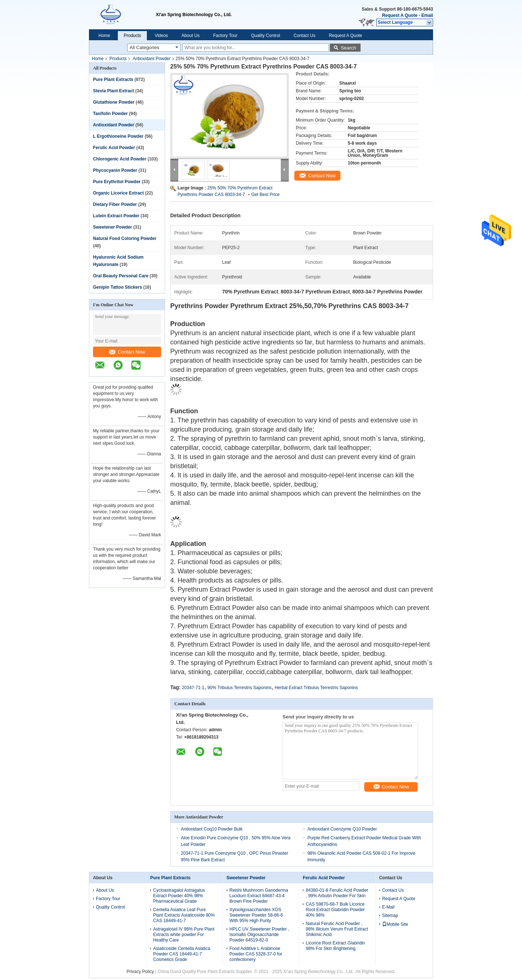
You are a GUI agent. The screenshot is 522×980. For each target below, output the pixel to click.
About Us (191, 36)
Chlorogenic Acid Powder (120, 159)
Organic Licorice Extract (118, 193)
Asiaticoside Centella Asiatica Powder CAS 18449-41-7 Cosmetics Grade (182, 954)
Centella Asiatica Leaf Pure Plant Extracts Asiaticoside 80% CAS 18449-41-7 (184, 915)
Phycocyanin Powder (115, 170)
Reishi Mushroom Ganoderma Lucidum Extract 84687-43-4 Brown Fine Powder (259, 896)
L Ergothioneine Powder (118, 136)
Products (132, 36)
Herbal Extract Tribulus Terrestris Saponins (316, 688)
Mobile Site (395, 924)
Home (104, 36)
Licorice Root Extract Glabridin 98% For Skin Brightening (335, 946)
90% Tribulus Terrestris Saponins (240, 688)
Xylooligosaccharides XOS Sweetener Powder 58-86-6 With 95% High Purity (256, 915)
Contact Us (304, 36)
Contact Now (127, 352)
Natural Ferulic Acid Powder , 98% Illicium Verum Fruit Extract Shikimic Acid (337, 929)
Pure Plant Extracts (113, 79)
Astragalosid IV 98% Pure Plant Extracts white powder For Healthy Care (184, 935)
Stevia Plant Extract (113, 91)
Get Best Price (265, 195)
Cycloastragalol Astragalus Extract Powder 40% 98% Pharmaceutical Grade (179, 896)
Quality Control (266, 36)
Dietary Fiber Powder (115, 204)
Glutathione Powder (114, 102)
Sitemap (390, 916)
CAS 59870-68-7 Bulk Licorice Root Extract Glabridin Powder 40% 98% (335, 910)
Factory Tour (225, 36)
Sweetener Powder (113, 227)
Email (427, 15)
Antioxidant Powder (151, 59)
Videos (161, 36)
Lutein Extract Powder (116, 216)
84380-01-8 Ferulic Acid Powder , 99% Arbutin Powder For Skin (337, 893)
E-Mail (388, 907)
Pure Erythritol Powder (117, 182)
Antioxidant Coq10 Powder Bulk (212, 829)
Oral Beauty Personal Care (121, 276)
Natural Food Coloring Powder (125, 238)
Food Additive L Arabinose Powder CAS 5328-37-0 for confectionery (256, 954)
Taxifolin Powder (110, 114)
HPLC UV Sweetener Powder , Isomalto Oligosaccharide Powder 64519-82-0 (259, 935)
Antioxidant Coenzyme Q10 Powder (342, 829)
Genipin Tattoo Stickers (118, 287)
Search (348, 48)
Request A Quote (400, 15)
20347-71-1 (193, 688)
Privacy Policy (140, 972)
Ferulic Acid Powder (114, 148)
